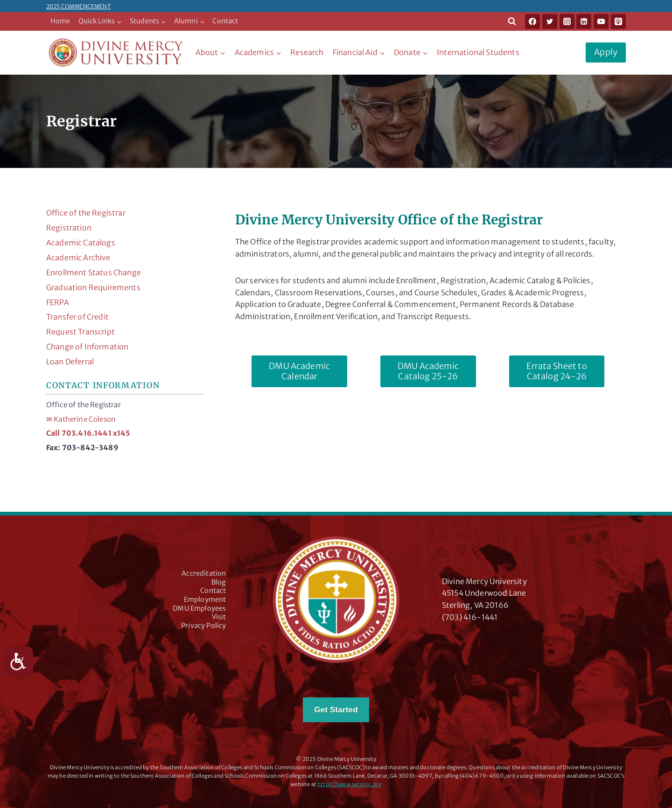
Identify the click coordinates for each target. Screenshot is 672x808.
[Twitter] (550, 21)
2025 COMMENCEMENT (79, 6)
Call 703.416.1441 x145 (88, 433)
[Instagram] (567, 21)
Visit (219, 617)
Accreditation (204, 573)
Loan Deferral (70, 362)
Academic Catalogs (81, 243)
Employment (205, 599)
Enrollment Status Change (94, 272)
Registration (69, 228)
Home (60, 21)
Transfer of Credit (77, 317)
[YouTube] (601, 21)
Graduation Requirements (93, 287)
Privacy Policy (203, 626)
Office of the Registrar (86, 213)
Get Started (336, 710)
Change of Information (87, 347)
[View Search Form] (512, 21)
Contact (225, 21)
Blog (219, 582)
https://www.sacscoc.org (350, 784)
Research (307, 52)
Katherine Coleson (81, 419)
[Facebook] (532, 21)
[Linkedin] (584, 21)
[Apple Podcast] (618, 21)
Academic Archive (78, 258)
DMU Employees (199, 608)
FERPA (58, 302)
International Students (478, 52)
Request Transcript (80, 332)
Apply (606, 52)
